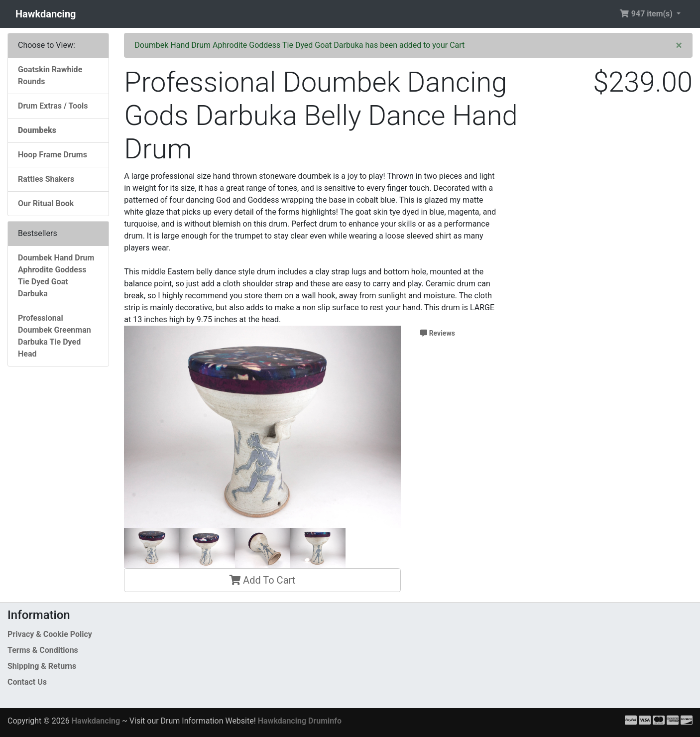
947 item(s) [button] (647, 14)
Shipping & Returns (42, 666)
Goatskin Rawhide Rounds (50, 75)
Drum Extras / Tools (53, 106)
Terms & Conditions (43, 650)
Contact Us (27, 682)
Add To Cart (262, 580)
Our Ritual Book (46, 203)
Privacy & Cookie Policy (50, 634)
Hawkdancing (46, 14)
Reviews (438, 333)
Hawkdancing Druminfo (300, 721)
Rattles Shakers (46, 179)
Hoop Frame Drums (53, 155)
